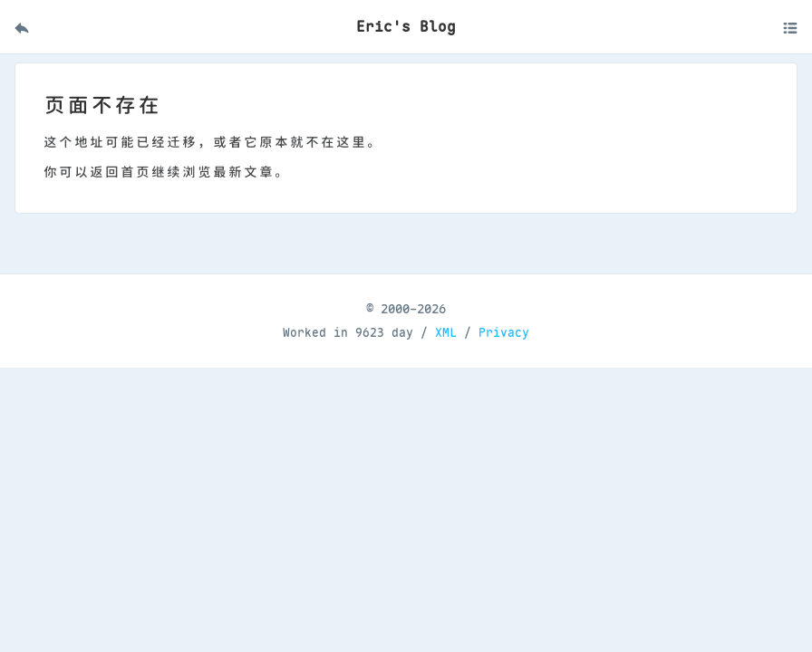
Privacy (504, 333)
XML (446, 333)
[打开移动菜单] (790, 27)
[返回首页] (22, 27)
